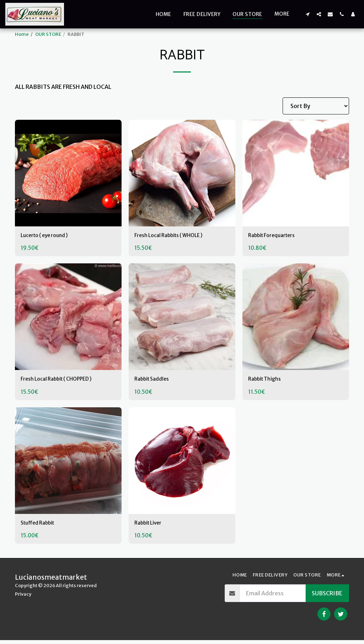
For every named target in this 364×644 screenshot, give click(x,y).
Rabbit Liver (150, 526)
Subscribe (327, 597)
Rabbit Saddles (154, 381)
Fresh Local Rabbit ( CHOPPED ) (62, 381)
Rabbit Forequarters (275, 236)
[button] (307, 14)
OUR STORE (48, 34)
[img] (68, 173)
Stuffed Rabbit (40, 526)
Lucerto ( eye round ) (48, 236)
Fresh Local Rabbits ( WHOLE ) (174, 236)
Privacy (23, 598)
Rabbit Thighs (267, 381)
